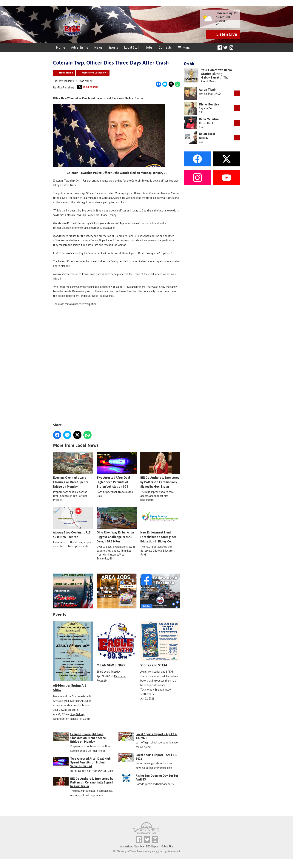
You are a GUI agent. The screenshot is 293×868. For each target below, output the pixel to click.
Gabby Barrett (211, 77)
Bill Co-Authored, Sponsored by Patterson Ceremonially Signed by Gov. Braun (160, 470)
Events (60, 615)
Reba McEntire (209, 119)
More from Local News (95, 73)
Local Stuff (132, 47)
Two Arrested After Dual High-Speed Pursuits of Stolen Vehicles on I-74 (117, 470)
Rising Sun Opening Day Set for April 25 (157, 777)
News (98, 47)
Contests (165, 47)
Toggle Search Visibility (238, 48)
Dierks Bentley (209, 104)
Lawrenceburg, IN (226, 13)
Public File (167, 846)
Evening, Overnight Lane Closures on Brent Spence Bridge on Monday (73, 470)
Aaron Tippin (208, 90)
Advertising (80, 47)
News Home (66, 73)
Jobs (149, 47)
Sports (113, 47)
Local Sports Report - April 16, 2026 (156, 757)
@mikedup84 (88, 87)
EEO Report (153, 846)
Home (61, 47)
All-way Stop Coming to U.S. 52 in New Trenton (73, 522)
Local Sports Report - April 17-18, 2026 (156, 736)
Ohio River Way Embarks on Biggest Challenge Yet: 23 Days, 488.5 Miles (117, 525)
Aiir (158, 851)
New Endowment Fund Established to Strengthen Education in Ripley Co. (160, 525)
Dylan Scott (207, 134)
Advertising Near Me (132, 846)
